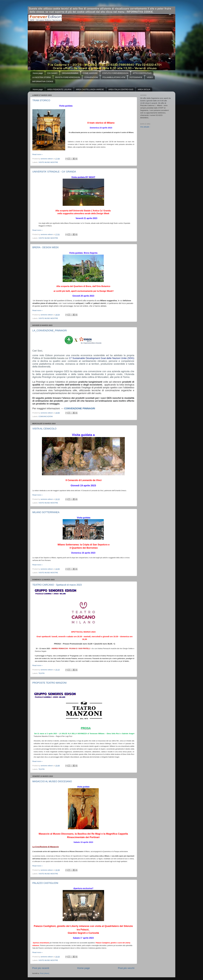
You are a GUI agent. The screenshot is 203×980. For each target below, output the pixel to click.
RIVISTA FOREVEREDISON (68, 77)
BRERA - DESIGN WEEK (46, 247)
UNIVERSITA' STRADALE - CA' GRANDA (54, 172)
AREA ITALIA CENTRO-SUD (121, 89)
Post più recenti (41, 968)
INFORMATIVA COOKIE (43, 81)
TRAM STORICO (41, 100)
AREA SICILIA (144, 89)
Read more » (37, 154)
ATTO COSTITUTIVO (142, 73)
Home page (38, 73)
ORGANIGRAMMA (70, 73)
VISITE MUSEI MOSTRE (48, 162)
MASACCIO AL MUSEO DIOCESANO (52, 781)
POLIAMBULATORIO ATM (114, 77)
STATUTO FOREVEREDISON (115, 73)
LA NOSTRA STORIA (41, 77)
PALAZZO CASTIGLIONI (45, 883)
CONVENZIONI (91, 77)
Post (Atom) (45, 973)
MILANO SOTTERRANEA (46, 512)
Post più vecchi (126, 968)
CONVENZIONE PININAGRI (80, 408)
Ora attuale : (145, 127)
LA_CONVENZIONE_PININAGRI (50, 331)
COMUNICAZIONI (46, 416)
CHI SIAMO (52, 73)
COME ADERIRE (90, 73)
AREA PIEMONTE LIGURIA (59, 89)
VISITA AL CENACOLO (44, 429)
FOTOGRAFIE (136, 77)
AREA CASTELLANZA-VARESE (90, 89)
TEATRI (41, 673)
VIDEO (150, 77)
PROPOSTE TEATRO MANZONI (49, 683)
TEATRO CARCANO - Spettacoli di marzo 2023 (57, 585)
